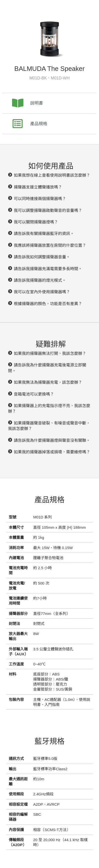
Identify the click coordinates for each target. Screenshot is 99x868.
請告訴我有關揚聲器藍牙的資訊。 (44, 234)
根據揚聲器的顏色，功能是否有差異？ (48, 304)
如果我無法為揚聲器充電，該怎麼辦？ (48, 382)
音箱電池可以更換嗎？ (34, 394)
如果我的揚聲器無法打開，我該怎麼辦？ (50, 353)
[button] (49, 175)
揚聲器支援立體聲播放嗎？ (38, 187)
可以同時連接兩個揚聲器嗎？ (40, 199)
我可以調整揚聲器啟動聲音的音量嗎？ (48, 210)
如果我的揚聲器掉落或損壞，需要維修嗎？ (52, 452)
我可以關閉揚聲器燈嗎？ (36, 222)
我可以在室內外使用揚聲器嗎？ (42, 292)
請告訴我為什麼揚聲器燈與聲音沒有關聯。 (52, 440)
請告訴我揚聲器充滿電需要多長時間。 (48, 269)
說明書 (37, 103)
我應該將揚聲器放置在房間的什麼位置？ (50, 245)
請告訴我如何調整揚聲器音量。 (42, 257)
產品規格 (39, 124)
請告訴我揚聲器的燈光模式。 (40, 280)
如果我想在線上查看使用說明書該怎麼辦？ (52, 175)
